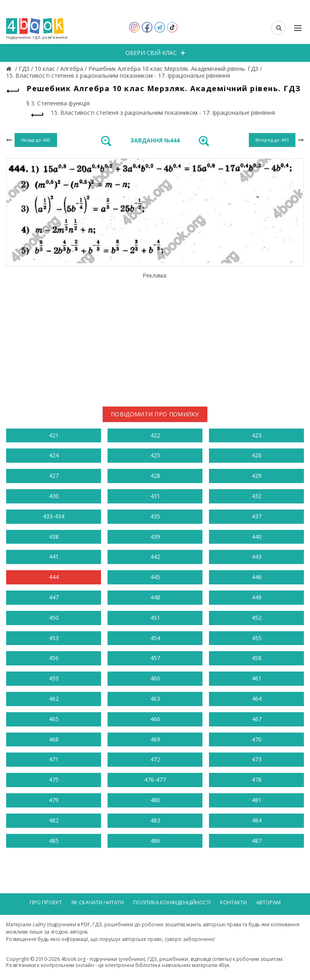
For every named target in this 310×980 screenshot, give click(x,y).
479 (54, 800)
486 (155, 841)
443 (257, 557)
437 (257, 516)
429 (257, 476)
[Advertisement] (155, 336)
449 (257, 597)
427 (54, 476)
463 (155, 699)
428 (155, 476)
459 (54, 678)
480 (155, 800)
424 (54, 455)
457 (155, 658)
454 (155, 638)
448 (155, 597)
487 (257, 841)
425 (155, 455)
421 (54, 435)
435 (155, 516)
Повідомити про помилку (155, 414)
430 (54, 496)
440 (257, 537)
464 (257, 699)
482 (54, 820)
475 (54, 780)
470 (257, 739)
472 (155, 759)
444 (54, 577)
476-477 (155, 780)
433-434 (54, 516)
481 (257, 800)
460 (155, 678)
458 (257, 658)
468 (54, 739)
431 (155, 496)
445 (155, 577)
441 (54, 557)
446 (257, 577)
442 (155, 557)
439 (155, 537)
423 (257, 435)
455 (257, 638)
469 (155, 739)
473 (257, 759)
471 (54, 759)
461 (257, 678)
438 (54, 537)
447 (54, 597)
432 (257, 496)
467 (257, 719)
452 (257, 618)
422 (155, 435)
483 (155, 820)
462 (54, 699)
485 (54, 841)
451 (155, 618)
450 (54, 618)
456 (54, 658)
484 (257, 820)
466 (155, 719)
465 (54, 719)
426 (257, 455)
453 (54, 638)
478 (257, 780)
